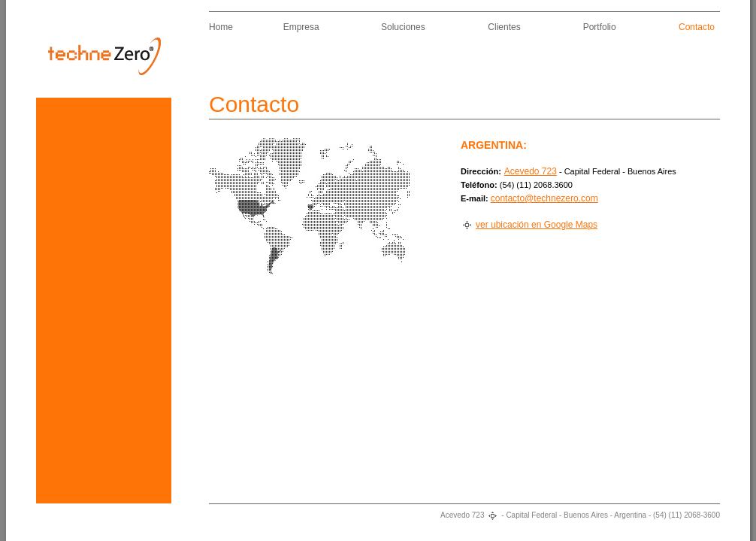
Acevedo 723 (531, 171)
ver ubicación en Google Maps (537, 225)
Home (221, 27)
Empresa (301, 27)
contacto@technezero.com (544, 198)
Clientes (504, 27)
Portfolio (600, 27)
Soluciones (403, 27)
